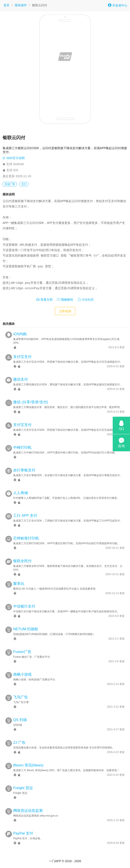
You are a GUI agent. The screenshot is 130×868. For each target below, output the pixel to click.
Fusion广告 (22, 652)
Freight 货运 (23, 788)
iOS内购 (20, 334)
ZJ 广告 (19, 743)
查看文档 (44, 299)
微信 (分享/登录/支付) (31, 402)
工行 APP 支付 (25, 516)
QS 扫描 (20, 720)
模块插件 (21, 5)
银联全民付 (22, 561)
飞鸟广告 (21, 697)
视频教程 (65, 299)
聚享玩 (19, 584)
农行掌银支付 (24, 470)
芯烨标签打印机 (26, 538)
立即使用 (65, 311)
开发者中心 (118, 5)
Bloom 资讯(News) (28, 765)
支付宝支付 (22, 357)
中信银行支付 (24, 606)
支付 (24, 184)
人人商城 (21, 493)
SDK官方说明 (14, 158)
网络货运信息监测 (28, 811)
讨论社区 (86, 299)
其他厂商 (10, 184)
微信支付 (21, 379)
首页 (6, 5)
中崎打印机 (22, 448)
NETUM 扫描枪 (26, 629)
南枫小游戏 (22, 674)
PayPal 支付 (23, 833)
